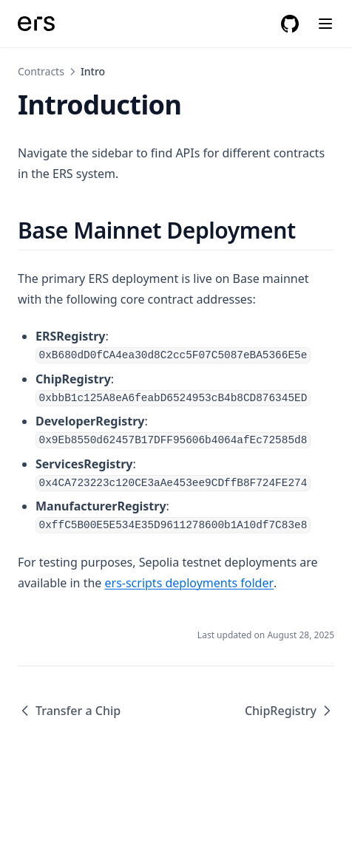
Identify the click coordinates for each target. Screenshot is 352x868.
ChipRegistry (290, 711)
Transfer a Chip (69, 711)
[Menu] (325, 24)
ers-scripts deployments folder (190, 583)
